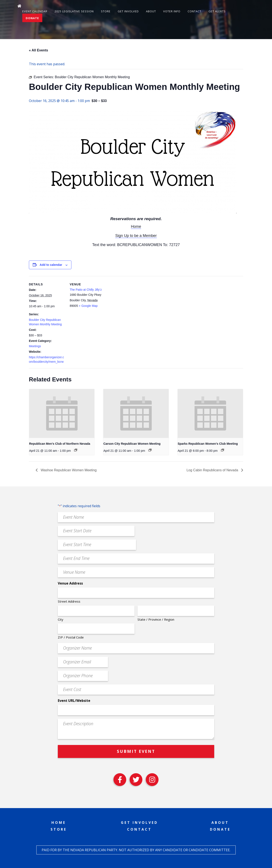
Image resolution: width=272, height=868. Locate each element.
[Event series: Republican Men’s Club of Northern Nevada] (76, 450)
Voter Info (172, 11)
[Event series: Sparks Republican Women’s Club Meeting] (222, 450)
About (151, 11)
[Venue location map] (133, 305)
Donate (32, 18)
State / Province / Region (156, 619)
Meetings (35, 346)
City (61, 619)
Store (106, 11)
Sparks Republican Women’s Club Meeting (208, 444)
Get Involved (128, 11)
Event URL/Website (74, 701)
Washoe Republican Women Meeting (68, 470)
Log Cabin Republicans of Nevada (213, 470)
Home (136, 227)
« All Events (38, 50)
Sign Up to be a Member (136, 236)
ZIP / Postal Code (71, 637)
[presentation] (62, 413)
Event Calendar (35, 11)
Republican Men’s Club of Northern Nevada (60, 444)
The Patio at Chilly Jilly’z (86, 290)
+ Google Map (88, 306)
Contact (194, 11)
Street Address (69, 601)
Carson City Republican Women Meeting (132, 444)
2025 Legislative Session (74, 11)
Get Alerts (217, 11)
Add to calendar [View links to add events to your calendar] (51, 265)
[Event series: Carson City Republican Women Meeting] (150, 450)
